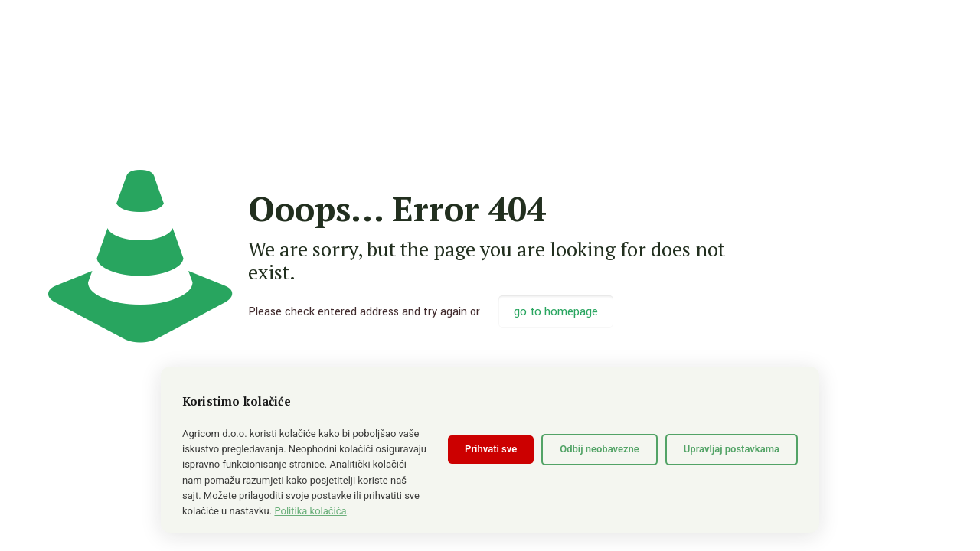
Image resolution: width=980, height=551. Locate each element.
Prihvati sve (491, 449)
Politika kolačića (310, 511)
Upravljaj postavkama (732, 449)
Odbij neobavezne (599, 449)
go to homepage (556, 311)
